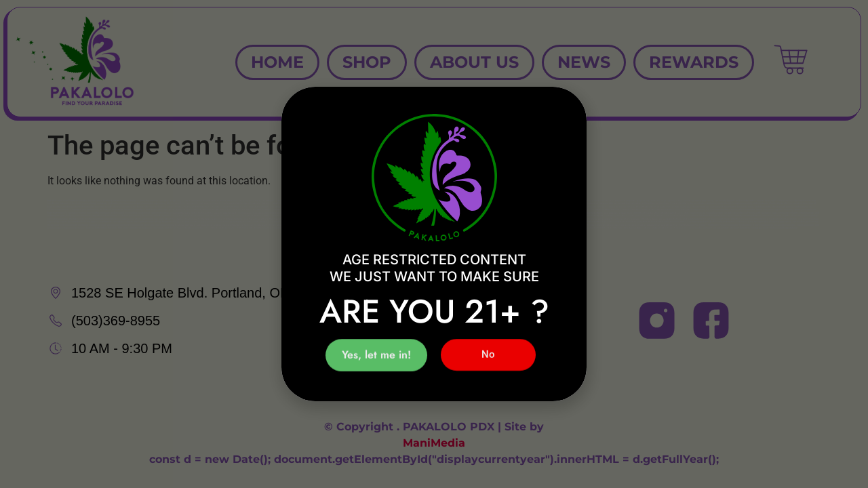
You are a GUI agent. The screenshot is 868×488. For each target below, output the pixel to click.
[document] (434, 244)
